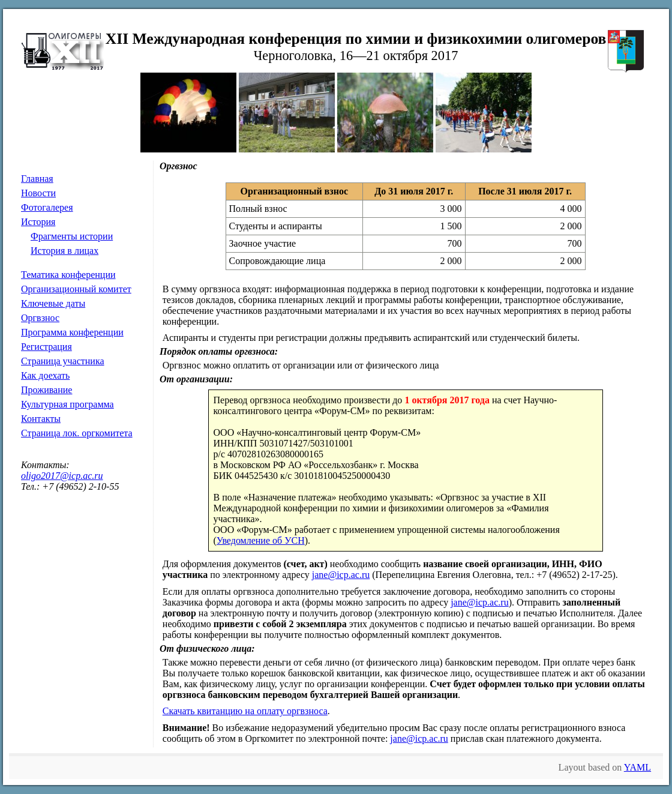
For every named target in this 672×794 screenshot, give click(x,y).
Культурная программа (67, 404)
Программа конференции (72, 332)
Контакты (41, 419)
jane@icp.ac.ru (341, 575)
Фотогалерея (47, 207)
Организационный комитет (76, 289)
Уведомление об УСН (261, 540)
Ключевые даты (53, 303)
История (38, 222)
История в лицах (64, 251)
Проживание (46, 390)
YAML (637, 767)
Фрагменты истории (72, 236)
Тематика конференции (68, 275)
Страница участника (63, 361)
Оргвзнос (40, 318)
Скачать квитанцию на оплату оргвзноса (245, 711)
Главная (37, 179)
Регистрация (46, 347)
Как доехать (45, 375)
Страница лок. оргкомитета (77, 433)
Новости (38, 193)
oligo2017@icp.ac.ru (62, 476)
